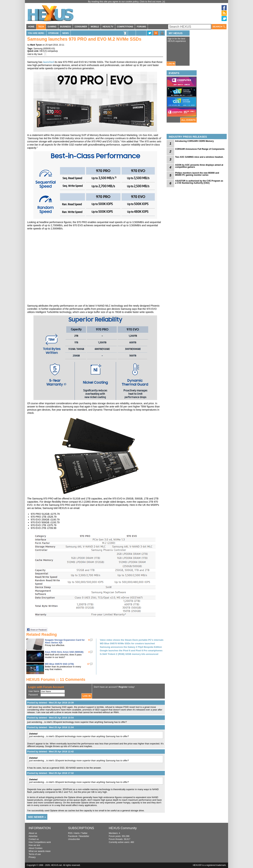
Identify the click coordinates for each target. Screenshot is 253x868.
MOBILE (95, 27)
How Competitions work (40, 842)
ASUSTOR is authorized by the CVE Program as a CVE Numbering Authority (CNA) (199, 182)
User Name (34, 691)
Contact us (34, 839)
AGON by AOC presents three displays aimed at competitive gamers (199, 166)
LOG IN (171, 64)
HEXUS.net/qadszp (49, 51)
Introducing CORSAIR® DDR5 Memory (194, 141)
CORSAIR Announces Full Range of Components (200, 149)
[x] (164, 2)
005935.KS (49, 49)
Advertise (33, 836)
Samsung (38, 49)
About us (33, 833)
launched (48, 62)
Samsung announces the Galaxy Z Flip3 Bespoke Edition (131, 647)
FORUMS (141, 27)
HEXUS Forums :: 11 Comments (56, 679)
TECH (41, 27)
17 (88, 664)
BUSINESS (65, 27)
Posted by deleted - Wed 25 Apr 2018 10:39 (50, 703)
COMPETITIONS (125, 27)
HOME (31, 27)
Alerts (77, 833)
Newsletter (84, 836)
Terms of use (35, 854)
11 (156, 33)
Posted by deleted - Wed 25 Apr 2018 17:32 (50, 773)
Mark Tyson (36, 45)
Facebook (73, 836)
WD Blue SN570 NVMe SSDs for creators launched (127, 643)
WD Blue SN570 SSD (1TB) (59, 664)
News (66, 33)
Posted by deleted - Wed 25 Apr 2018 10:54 (50, 718)
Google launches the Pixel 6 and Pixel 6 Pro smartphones (131, 651)
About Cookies (36, 848)
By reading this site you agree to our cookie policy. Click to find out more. (125, 2)
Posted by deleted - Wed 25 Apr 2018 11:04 (50, 727)
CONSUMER (81, 27)
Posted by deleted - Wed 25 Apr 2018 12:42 (50, 752)
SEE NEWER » (37, 817)
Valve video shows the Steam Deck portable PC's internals (132, 640)
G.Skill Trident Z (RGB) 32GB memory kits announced (129, 654)
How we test (34, 845)
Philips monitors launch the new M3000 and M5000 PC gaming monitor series (197, 174)
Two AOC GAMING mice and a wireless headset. (199, 157)
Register (123, 687)
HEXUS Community (123, 828)
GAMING (52, 27)
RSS (70, 833)
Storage (53, 33)
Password (33, 695)
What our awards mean (40, 851)
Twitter (84, 833)
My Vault (38, 54)
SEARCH (219, 27)
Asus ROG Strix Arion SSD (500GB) (64, 652)
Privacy (32, 857)
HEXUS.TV (108, 27)
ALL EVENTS (189, 120)
